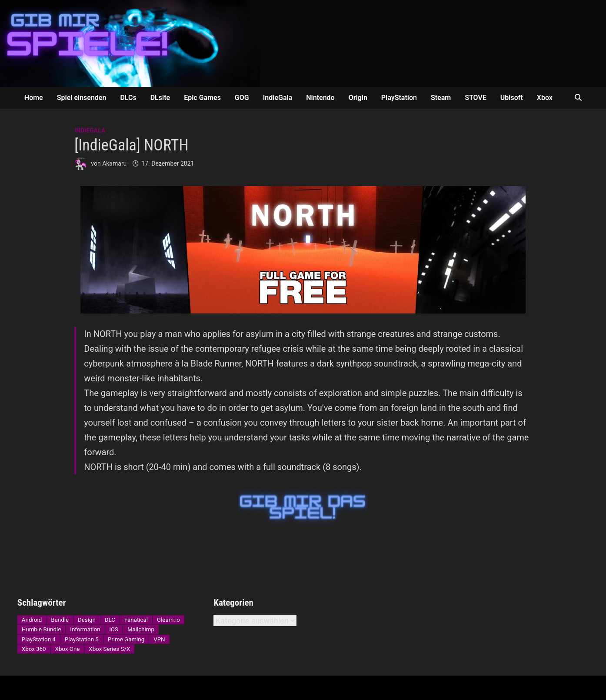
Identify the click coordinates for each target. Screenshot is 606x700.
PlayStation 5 (82, 639)
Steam (441, 98)
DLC (110, 620)
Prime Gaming (126, 639)
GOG (242, 98)
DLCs (128, 98)
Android (32, 620)
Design (87, 620)
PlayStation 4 (39, 639)
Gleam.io (168, 620)
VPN (159, 639)
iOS (114, 629)
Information (85, 629)
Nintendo (320, 98)
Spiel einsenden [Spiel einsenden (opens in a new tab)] (82, 98)
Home (34, 98)
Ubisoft (512, 98)
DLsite (160, 98)
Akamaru (114, 163)
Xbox (545, 98)
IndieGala (278, 98)
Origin (358, 98)
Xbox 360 (34, 649)
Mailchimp (141, 629)
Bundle (60, 620)
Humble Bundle (41, 629)
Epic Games (202, 98)
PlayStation (399, 98)
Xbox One (68, 649)
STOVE (476, 98)
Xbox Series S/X (109, 649)
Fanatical (136, 620)
